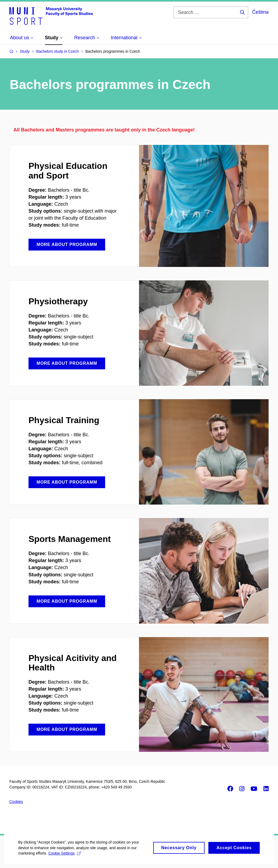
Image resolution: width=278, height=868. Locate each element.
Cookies (16, 802)
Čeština (260, 12)
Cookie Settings (65, 859)
